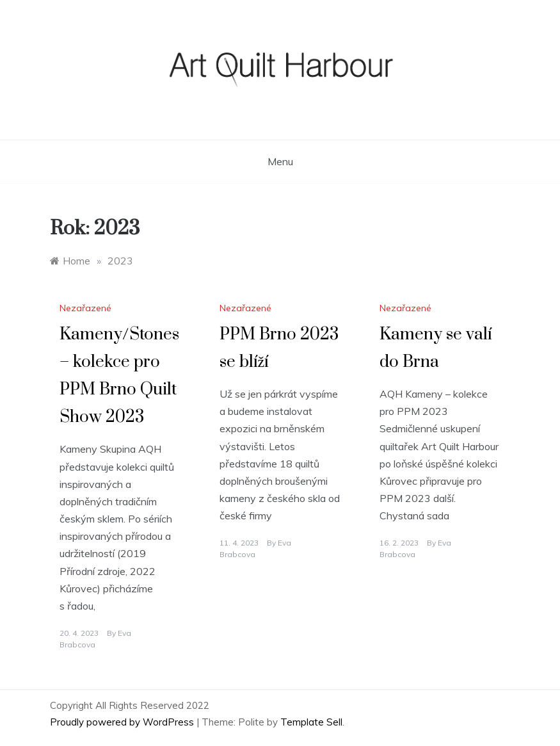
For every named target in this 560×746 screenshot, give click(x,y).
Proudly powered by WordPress (123, 722)
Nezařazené (85, 308)
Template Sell (311, 722)
